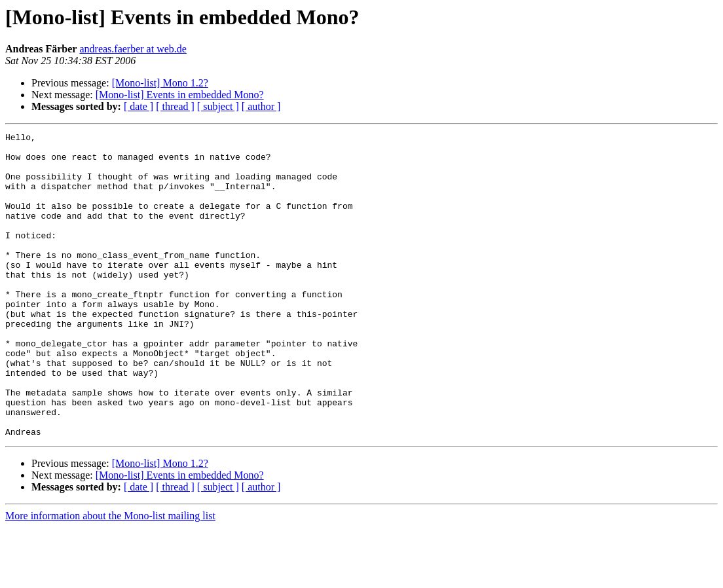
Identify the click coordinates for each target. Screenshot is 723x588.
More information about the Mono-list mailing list (110, 577)
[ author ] (261, 106)
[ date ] (139, 106)
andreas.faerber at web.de (133, 49)
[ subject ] (218, 106)
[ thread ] (175, 106)
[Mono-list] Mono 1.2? (160, 83)
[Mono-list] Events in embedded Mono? (180, 95)
